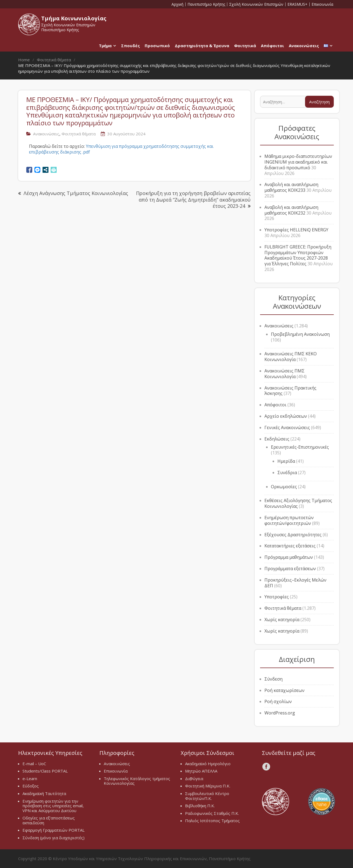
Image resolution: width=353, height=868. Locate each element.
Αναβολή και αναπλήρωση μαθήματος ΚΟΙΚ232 (291, 210)
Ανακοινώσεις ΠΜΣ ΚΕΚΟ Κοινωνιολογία (291, 357)
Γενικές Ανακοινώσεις (287, 427)
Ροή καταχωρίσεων (284, 690)
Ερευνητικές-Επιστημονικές (300, 447)
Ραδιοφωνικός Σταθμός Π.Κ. (212, 813)
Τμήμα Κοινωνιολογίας (74, 18)
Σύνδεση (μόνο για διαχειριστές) (54, 838)
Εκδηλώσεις (277, 439)
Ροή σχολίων (278, 701)
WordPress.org (280, 713)
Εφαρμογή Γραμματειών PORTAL (54, 830)
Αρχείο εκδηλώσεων (286, 416)
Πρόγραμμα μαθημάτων (289, 557)
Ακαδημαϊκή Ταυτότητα (44, 793)
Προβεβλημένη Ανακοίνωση (300, 334)
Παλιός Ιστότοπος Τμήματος (212, 821)
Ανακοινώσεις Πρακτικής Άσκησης (290, 391)
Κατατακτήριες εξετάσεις (290, 546)
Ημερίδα (286, 461)
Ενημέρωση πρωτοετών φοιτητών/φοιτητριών (289, 520)
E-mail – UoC (34, 764)
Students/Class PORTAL (45, 771)
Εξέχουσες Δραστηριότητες (293, 535)
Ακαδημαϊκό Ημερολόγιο (208, 764)
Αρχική (177, 4)
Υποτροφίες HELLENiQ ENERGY (296, 230)
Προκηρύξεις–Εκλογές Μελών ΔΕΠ (295, 583)
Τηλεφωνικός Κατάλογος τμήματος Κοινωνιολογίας (137, 781)
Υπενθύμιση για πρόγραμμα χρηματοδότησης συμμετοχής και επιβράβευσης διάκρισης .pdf (121, 149)
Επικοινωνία (322, 4)
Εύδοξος (31, 786)
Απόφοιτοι (272, 46)
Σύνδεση (273, 679)
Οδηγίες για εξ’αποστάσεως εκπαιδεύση (49, 820)
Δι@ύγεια (194, 778)
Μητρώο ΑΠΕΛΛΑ (201, 771)
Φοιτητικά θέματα (79, 134)
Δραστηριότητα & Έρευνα (202, 46)
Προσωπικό (157, 46)
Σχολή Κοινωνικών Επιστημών (256, 4)
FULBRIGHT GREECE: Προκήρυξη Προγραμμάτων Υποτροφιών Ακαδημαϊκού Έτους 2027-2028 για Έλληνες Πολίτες (298, 255)
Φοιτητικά (245, 46)
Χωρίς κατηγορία (282, 620)
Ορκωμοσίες (284, 487)
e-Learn (30, 778)
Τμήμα (105, 46)
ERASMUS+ (297, 4)
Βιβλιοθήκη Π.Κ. (200, 806)
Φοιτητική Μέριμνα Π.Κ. (208, 786)
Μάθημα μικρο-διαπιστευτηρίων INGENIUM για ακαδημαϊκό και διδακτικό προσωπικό (298, 162)
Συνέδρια (287, 473)
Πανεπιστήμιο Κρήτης (206, 4)
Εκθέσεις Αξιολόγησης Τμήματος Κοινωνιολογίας (298, 503)
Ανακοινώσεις (304, 46)
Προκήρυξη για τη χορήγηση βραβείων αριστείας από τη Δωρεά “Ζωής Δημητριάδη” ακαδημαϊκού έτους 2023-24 (193, 200)
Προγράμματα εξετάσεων (290, 569)
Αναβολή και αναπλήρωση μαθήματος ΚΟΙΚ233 (291, 187)
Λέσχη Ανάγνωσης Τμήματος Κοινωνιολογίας (76, 193)
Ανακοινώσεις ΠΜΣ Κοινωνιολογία (284, 374)
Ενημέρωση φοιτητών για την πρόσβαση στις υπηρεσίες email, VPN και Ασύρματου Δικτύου (53, 806)
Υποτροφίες (277, 597)
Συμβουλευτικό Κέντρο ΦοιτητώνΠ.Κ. (207, 796)
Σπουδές (130, 46)
